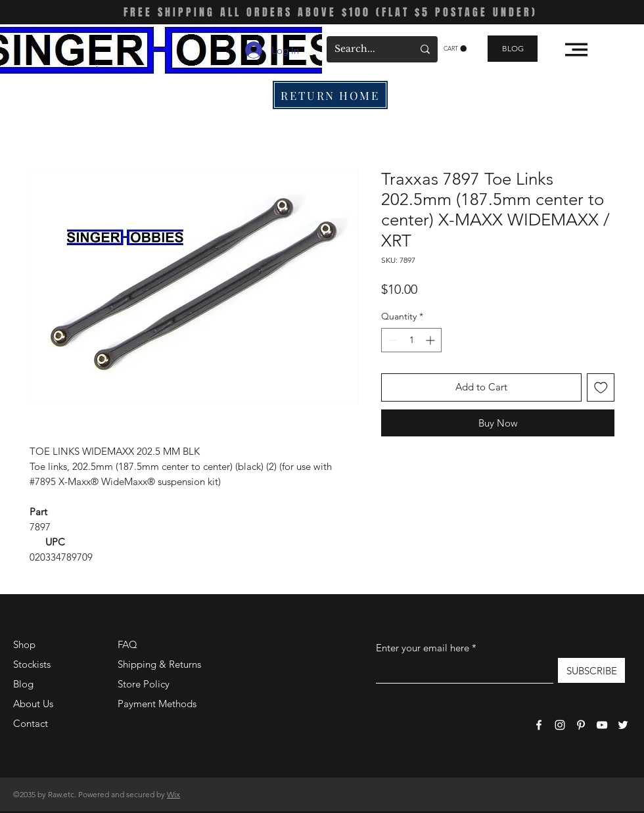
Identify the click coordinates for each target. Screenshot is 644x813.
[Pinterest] (581, 725)
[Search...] (364, 49)
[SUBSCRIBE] (591, 670)
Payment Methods (158, 704)
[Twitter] (623, 725)
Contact (31, 723)
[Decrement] (391, 340)
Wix (173, 794)
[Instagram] (560, 725)
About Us (33, 704)
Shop (24, 644)
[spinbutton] (411, 340)
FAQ (127, 644)
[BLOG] (513, 49)
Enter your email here (423, 648)
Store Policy (144, 684)
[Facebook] (539, 725)
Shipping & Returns (159, 664)
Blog (23, 684)
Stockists (32, 664)
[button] (455, 49)
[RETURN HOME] (330, 95)
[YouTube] (602, 725)
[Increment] (431, 340)
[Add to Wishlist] (601, 387)
